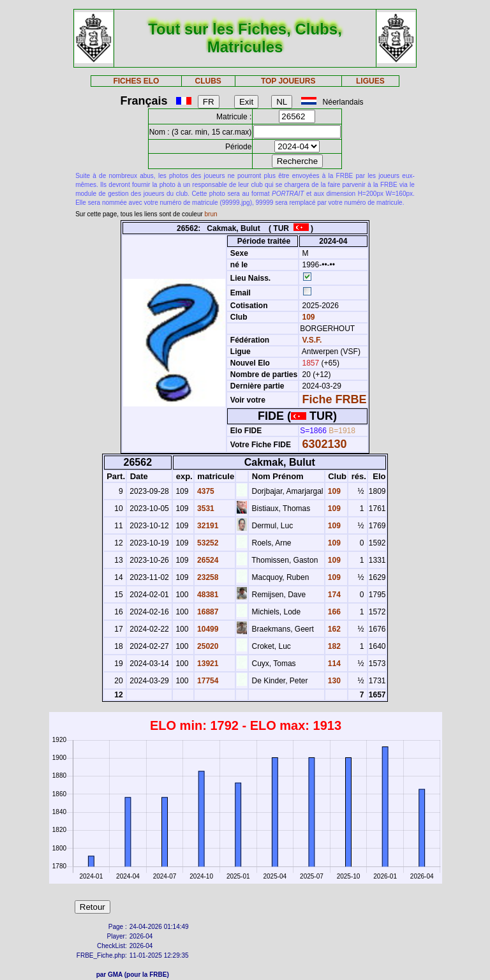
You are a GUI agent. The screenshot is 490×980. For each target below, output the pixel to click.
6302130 (325, 444)
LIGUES (370, 81)
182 (333, 646)
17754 (207, 681)
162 (333, 629)
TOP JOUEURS (288, 81)
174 (333, 595)
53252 (207, 543)
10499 (207, 629)
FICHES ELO (136, 81)
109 (307, 317)
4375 (205, 491)
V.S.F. (312, 340)
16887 (207, 612)
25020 (207, 646)
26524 (207, 560)
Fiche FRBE (335, 399)
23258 (207, 577)
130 (333, 681)
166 (333, 612)
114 (333, 664)
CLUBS (208, 81)
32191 (207, 526)
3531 (205, 509)
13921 (207, 664)
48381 (207, 595)
